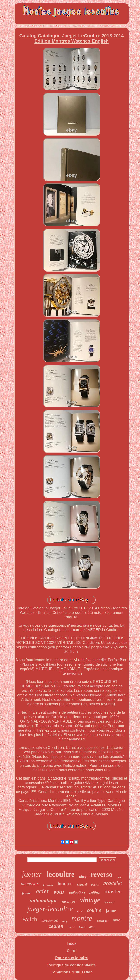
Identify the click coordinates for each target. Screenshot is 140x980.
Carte (71, 951)
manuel (82, 885)
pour (59, 892)
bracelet (113, 883)
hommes (109, 902)
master (113, 891)
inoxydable (48, 885)
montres (69, 901)
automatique (44, 901)
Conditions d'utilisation (72, 972)
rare (71, 926)
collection (77, 893)
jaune (111, 911)
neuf (65, 921)
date (119, 877)
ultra (83, 877)
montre (82, 918)
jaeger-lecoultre (50, 909)
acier (42, 891)
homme (65, 883)
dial (92, 927)
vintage (90, 900)
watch (30, 919)
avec (117, 920)
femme (27, 893)
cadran (56, 926)
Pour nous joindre (71, 958)
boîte (82, 927)
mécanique (103, 921)
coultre (94, 910)
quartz (95, 885)
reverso (102, 874)
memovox (30, 884)
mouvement (50, 920)
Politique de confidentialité (72, 965)
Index (72, 944)
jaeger (32, 874)
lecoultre (61, 874)
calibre (95, 893)
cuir (80, 911)
